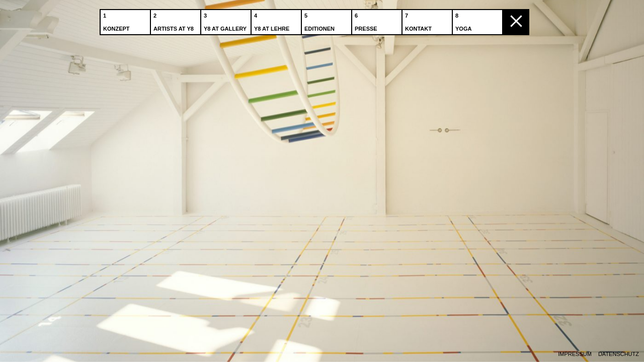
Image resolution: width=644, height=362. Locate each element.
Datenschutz (619, 354)
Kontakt (419, 20)
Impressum (575, 354)
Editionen (320, 20)
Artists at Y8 (175, 20)
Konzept (117, 20)
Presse (367, 20)
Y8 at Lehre (273, 20)
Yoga (464, 20)
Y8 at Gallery (226, 20)
